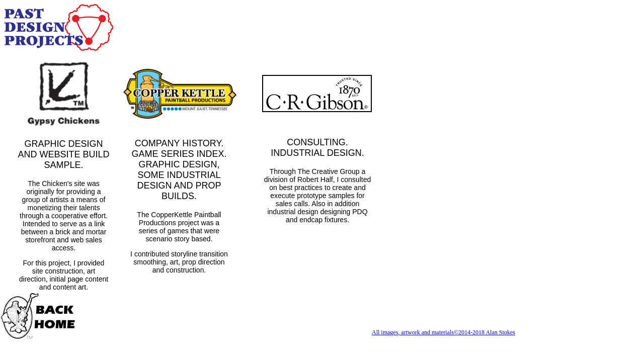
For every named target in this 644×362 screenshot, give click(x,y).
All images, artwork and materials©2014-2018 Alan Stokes (444, 332)
